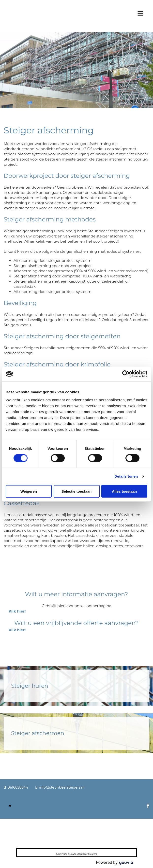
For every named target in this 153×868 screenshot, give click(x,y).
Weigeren (29, 491)
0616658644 (18, 787)
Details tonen (126, 476)
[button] (17, 611)
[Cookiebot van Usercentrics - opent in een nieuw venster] (126, 374)
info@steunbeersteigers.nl (62, 787)
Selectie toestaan (77, 491)
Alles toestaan (124, 491)
